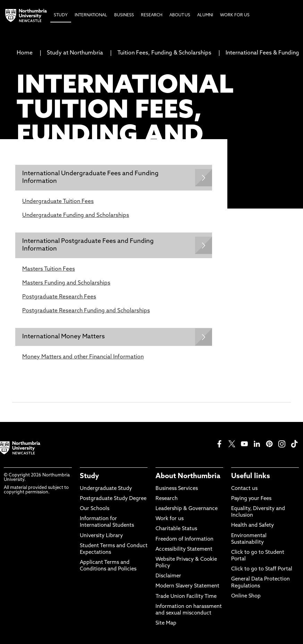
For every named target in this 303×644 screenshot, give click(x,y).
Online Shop (246, 596)
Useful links (251, 476)
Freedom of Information (184, 539)
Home (25, 53)
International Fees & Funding (262, 53)
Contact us (244, 489)
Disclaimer (168, 576)
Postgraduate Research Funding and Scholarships (86, 311)
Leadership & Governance (187, 509)
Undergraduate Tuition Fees (58, 202)
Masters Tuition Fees (49, 269)
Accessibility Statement (184, 549)
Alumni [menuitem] (205, 15)
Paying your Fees (251, 499)
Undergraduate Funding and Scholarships (76, 215)
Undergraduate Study (106, 489)
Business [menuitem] (124, 15)
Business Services (177, 489)
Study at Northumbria (75, 53)
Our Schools (95, 509)
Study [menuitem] (61, 15)
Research (167, 499)
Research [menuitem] (152, 15)
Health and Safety (252, 526)
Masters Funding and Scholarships (66, 283)
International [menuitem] (91, 15)
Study (89, 476)
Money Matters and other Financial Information (83, 357)
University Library (101, 536)
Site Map (166, 623)
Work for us (170, 519)
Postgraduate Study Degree (113, 499)
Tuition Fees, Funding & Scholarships (164, 53)
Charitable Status (176, 529)
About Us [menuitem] (180, 15)
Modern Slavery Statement (187, 586)
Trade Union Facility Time (186, 597)
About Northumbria (188, 476)
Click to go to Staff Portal (262, 569)
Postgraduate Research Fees (59, 297)
